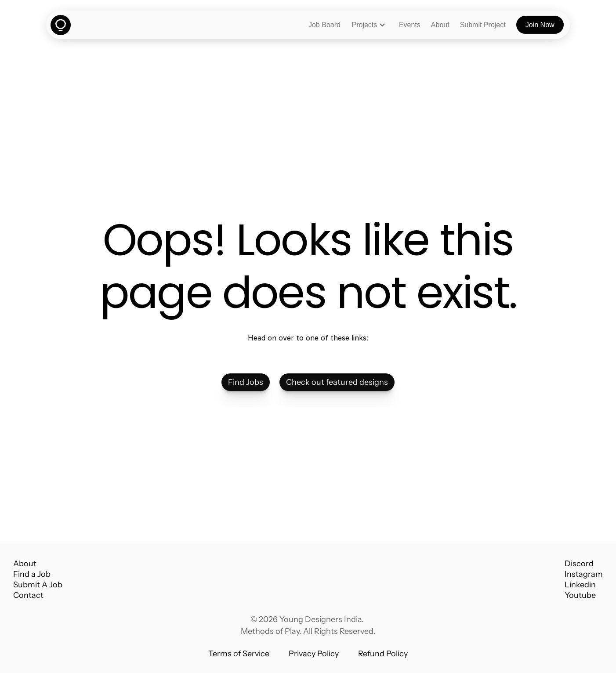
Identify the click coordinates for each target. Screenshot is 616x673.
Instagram (584, 574)
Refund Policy (383, 654)
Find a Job (32, 574)
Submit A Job (38, 585)
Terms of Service (239, 654)
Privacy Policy (314, 654)
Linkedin (580, 585)
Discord (579, 564)
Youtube (580, 595)
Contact (28, 595)
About (25, 564)
